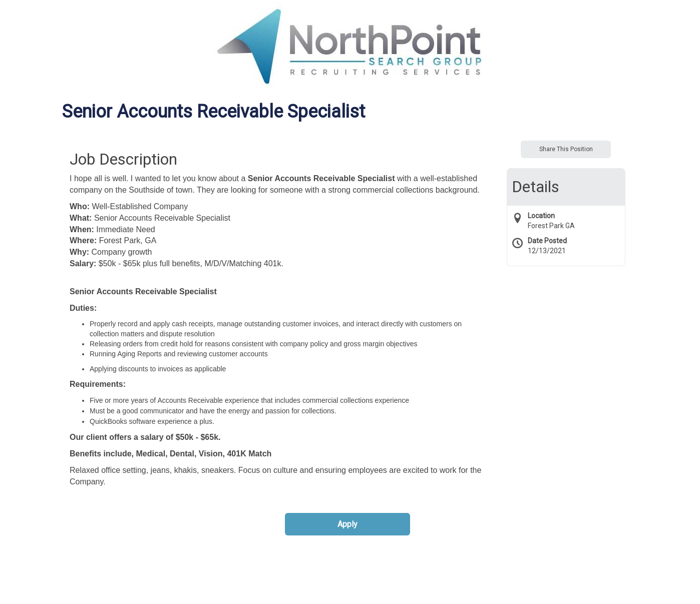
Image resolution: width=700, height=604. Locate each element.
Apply (347, 524)
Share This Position (566, 149)
